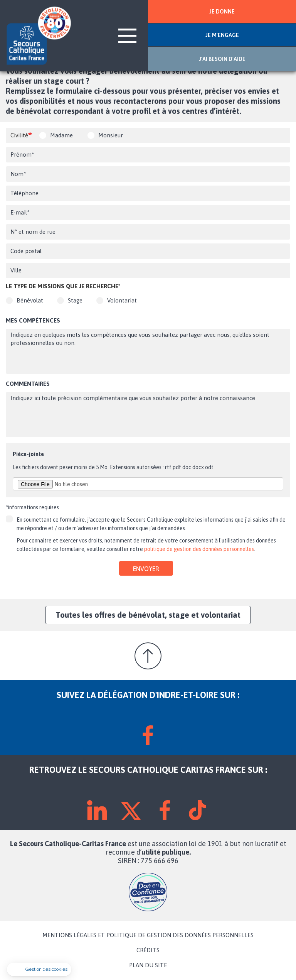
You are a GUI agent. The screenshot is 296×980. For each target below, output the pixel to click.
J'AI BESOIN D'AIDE (222, 59)
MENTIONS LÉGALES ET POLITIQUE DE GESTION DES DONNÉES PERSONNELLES (148, 935)
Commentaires (28, 384)
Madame (61, 135)
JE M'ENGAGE (222, 35)
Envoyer (146, 569)
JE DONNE (222, 12)
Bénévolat (30, 300)
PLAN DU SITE (148, 965)
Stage (75, 300)
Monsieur (111, 135)
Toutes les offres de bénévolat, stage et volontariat (148, 615)
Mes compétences (33, 320)
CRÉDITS (148, 950)
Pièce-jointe (28, 454)
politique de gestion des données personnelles (199, 549)
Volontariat (122, 300)
